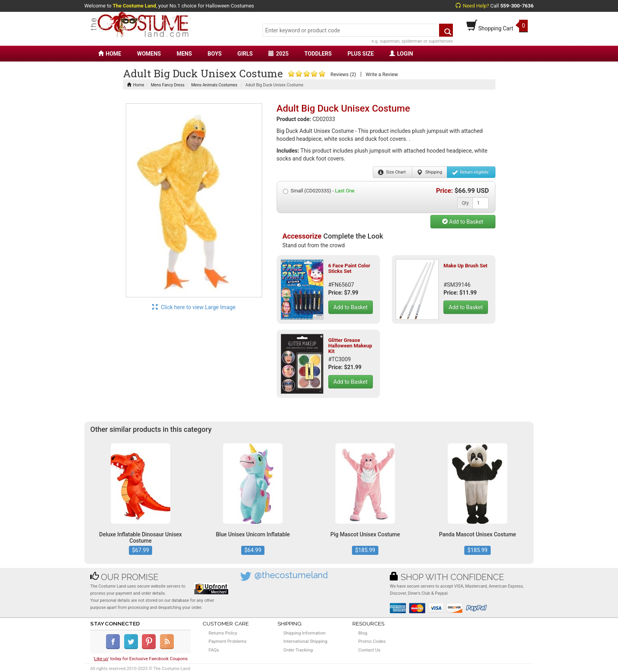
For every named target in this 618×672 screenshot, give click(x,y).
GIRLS (245, 54)
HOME (110, 54)
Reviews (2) (343, 74)
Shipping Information (304, 633)
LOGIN (401, 54)
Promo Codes (372, 641)
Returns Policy (223, 633)
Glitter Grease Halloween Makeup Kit (350, 346)
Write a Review (382, 74)
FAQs (214, 650)
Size (392, 172)
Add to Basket (463, 222)
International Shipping (305, 641)
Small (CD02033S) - (319, 191)
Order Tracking (298, 650)
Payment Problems (228, 641)
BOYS (215, 54)
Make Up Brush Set (465, 266)
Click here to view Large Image (194, 307)
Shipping (429, 172)
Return (470, 172)
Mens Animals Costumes (214, 85)
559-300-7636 (517, 6)
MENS (184, 54)
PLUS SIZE (361, 54)
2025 (278, 54)
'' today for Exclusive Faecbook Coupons (141, 659)
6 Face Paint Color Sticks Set (349, 268)
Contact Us (369, 650)
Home (136, 85)
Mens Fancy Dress (168, 85)
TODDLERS (318, 54)
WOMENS (149, 54)
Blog (363, 633)
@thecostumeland (291, 575)
